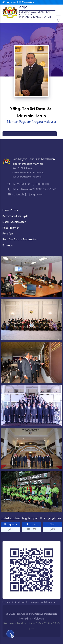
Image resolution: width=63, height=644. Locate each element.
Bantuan (8, 245)
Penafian (8, 234)
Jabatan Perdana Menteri (28, 164)
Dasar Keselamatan (14, 222)
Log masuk (11, 2)
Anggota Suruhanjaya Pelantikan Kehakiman (30, 134)
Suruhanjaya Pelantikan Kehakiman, (34, 159)
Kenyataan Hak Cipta (15, 216)
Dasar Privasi (10, 210)
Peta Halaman (11, 228)
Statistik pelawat (11, 518)
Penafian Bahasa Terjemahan (20, 239)
